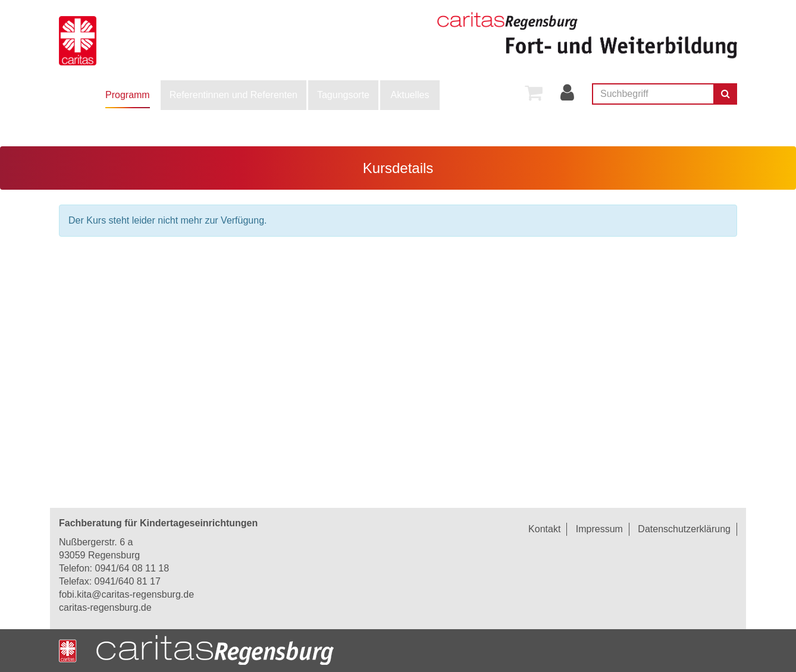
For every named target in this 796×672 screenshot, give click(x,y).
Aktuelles (410, 95)
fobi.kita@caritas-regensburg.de (126, 594)
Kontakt (544, 529)
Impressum (599, 529)
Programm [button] (128, 95)
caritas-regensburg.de (105, 607)
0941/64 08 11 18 (132, 568)
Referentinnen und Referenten (234, 95)
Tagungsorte (343, 95)
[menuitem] (128, 95)
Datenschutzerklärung (684, 529)
